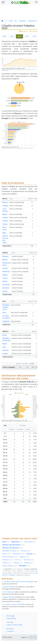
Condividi (33, 31)
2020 (19, 36)
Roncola (18, 563)
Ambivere (8, 560)
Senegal (5, 206)
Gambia (5, 221)
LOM (11, 21)
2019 (12, 36)
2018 (4, 36)
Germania (6, 288)
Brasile (5, 344)
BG (16, 21)
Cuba (4, 347)
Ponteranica (19, 554)
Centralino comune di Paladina (14, 604)
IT (6, 21)
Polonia (5, 281)
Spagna (5, 275)
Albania (5, 260)
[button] (36, 2)
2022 (34, 36)
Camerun (5, 218)
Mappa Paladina (9, 597)
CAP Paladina (8, 592)
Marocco (5, 202)
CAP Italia (10, 622)
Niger (4, 233)
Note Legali (11, 616)
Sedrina (29, 563)
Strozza (7, 563)
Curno (18, 560)
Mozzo (7, 554)
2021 (27, 36)
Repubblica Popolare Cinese (6, 307)
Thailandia (6, 321)
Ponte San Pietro (10, 557)
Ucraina (5, 268)
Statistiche (32, 21)
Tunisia (5, 224)
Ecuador (5, 354)
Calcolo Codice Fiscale (14, 625)
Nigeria (5, 214)
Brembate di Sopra (11, 551)
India (4, 313)
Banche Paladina (9, 587)
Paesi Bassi (6, 285)
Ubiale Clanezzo (10, 566)
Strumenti (10, 629)
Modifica (23, 31)
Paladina (23, 21)
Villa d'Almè (30, 542)
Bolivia (5, 335)
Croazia (5, 278)
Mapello (24, 557)
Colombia (6, 350)
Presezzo (29, 560)
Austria (5, 291)
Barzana (26, 551)
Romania (5, 256)
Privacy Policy (11, 618)
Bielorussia (6, 272)
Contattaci (10, 631)
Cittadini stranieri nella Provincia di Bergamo (19, 582)
